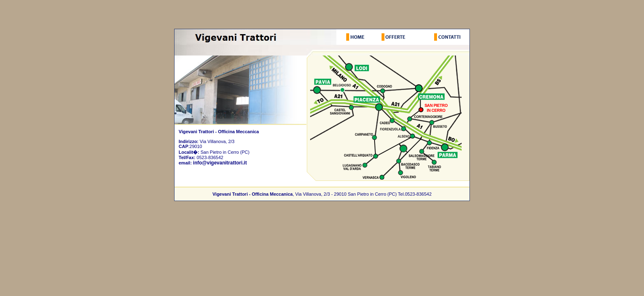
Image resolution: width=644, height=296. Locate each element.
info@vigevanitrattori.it (220, 163)
